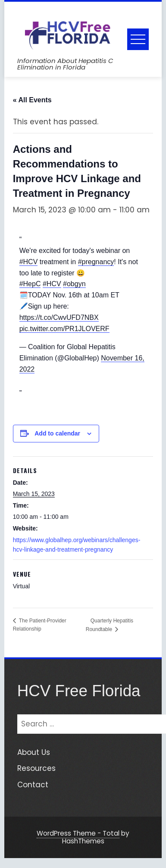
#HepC (30, 284)
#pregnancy (96, 262)
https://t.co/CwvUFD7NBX (59, 317)
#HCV (29, 262)
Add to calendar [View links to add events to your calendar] (57, 433)
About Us (34, 752)
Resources (36, 768)
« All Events (32, 100)
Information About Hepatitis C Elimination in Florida (65, 64)
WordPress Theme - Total (78, 833)
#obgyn (74, 284)
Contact (33, 785)
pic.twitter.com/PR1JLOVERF (64, 329)
